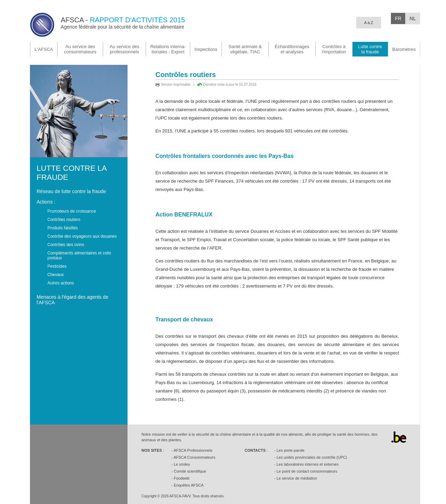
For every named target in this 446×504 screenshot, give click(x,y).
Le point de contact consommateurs (307, 471)
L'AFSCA (44, 49)
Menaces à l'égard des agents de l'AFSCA (72, 300)
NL (413, 18)
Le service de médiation (297, 478)
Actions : (46, 202)
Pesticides (57, 266)
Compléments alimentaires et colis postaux (79, 255)
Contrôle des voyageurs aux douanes (82, 236)
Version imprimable (176, 85)
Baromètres (404, 49)
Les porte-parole (291, 450)
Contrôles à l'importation (334, 49)
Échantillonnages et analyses (292, 49)
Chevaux (56, 275)
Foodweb (182, 478)
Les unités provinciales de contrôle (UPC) (312, 457)
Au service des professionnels (125, 49)
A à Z (369, 23)
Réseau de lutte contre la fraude (71, 191)
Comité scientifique (190, 471)
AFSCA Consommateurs (194, 457)
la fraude (370, 49)
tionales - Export (168, 49)
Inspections (206, 49)
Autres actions (61, 283)
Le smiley (182, 464)
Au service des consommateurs (80, 49)
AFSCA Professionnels (193, 450)
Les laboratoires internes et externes (308, 464)
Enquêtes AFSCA (189, 485)
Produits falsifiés (63, 228)
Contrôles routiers (64, 220)
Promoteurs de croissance (72, 211)
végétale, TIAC (245, 49)
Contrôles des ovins (66, 245)
